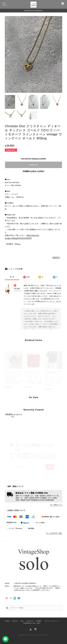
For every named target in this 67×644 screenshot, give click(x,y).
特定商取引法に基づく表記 (32, 623)
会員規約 (39, 621)
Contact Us (30, 621)
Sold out (33, 165)
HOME (7, 621)
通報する (56, 258)
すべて (12, 277)
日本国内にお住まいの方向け (33, 171)
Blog (22, 621)
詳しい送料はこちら (56, 505)
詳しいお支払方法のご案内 (54, 533)
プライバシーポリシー (51, 621)
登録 (50, 467)
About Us (15, 621)
